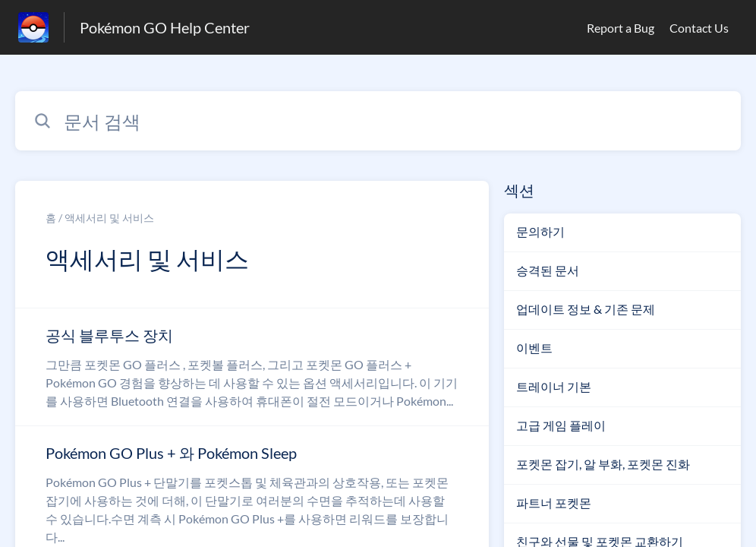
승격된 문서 (548, 270)
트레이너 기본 (554, 386)
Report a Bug (621, 28)
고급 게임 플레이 (561, 425)
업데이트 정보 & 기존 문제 (586, 309)
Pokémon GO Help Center (165, 27)
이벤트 (534, 348)
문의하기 (540, 231)
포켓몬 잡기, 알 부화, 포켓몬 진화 (603, 464)
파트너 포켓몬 (554, 503)
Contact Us (699, 28)
